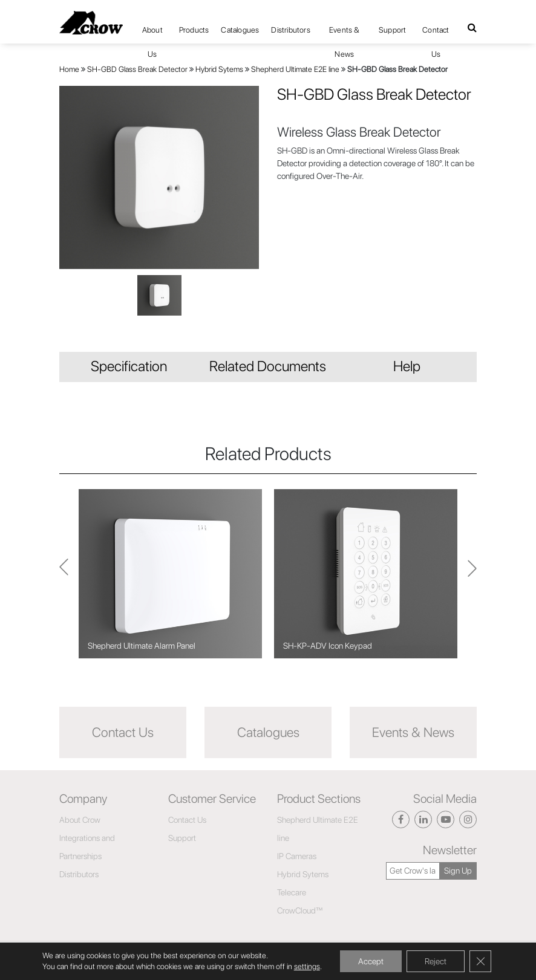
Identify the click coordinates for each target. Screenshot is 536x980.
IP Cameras (297, 856)
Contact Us (436, 34)
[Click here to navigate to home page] (91, 23)
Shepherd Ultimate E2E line (295, 69)
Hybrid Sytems (219, 69)
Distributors (290, 30)
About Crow (80, 820)
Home (69, 69)
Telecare (292, 892)
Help (407, 366)
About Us (152, 34)
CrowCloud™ (300, 910)
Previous (472, 574)
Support (392, 30)
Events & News (345, 34)
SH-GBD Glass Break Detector (137, 69)
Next (64, 574)
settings (307, 966)
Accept (371, 961)
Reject (436, 961)
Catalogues (240, 30)
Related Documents (268, 366)
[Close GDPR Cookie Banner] (480, 961)
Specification (129, 366)
